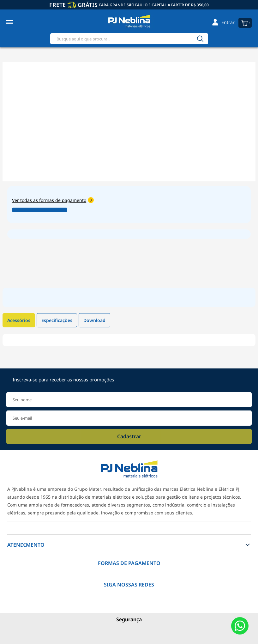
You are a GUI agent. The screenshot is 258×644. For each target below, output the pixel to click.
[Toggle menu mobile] (17, 22)
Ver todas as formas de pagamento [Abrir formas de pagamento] (53, 200)
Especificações (57, 320)
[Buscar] (200, 39)
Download (94, 320)
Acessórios (19, 320)
